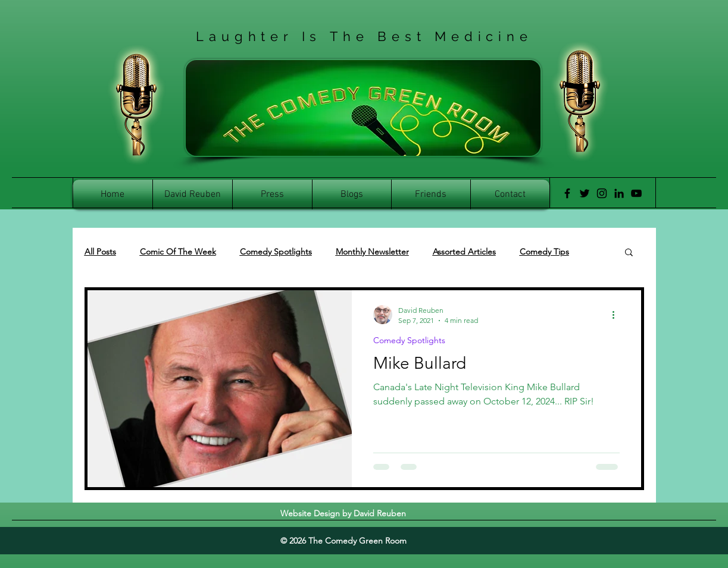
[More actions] (618, 315)
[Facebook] (567, 193)
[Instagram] (602, 193)
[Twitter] (585, 193)
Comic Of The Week (178, 252)
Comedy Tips (544, 252)
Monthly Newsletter (372, 252)
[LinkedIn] (619, 193)
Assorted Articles (464, 252)
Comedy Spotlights (276, 252)
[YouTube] (636, 193)
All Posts (100, 252)
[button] (629, 253)
